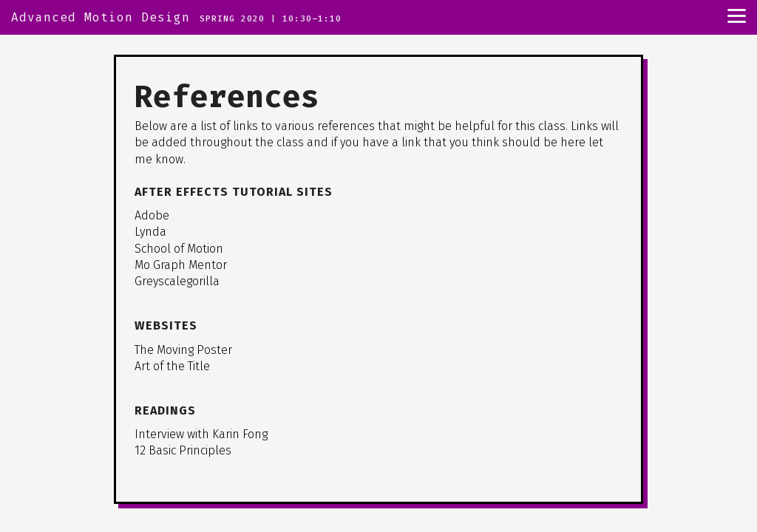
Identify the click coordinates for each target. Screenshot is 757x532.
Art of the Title (172, 366)
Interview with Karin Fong (201, 434)
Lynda (150, 232)
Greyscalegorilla (177, 281)
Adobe (152, 215)
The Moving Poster (183, 350)
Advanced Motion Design (101, 17)
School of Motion (179, 249)
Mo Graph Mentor (181, 265)
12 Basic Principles (183, 450)
